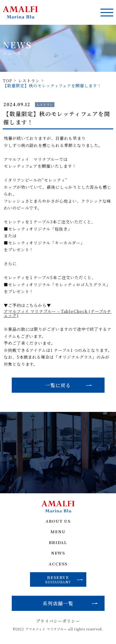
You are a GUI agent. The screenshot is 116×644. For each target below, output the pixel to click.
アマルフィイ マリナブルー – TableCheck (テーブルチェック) (58, 313)
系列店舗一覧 (58, 604)
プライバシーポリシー (58, 622)
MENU (58, 533)
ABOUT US (58, 522)
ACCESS (58, 565)
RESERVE (64, 580)
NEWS (58, 554)
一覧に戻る (58, 385)
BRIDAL (58, 543)
